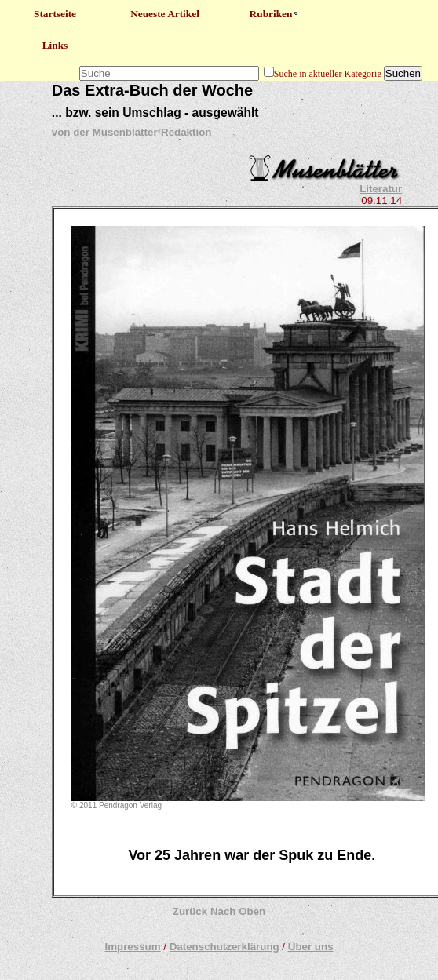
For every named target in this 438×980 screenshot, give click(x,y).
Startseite (55, 14)
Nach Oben (238, 911)
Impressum (132, 947)
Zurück (190, 911)
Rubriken (275, 14)
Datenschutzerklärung (224, 947)
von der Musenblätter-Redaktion (132, 132)
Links (55, 45)
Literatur (381, 189)
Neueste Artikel (165, 14)
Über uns (311, 947)
